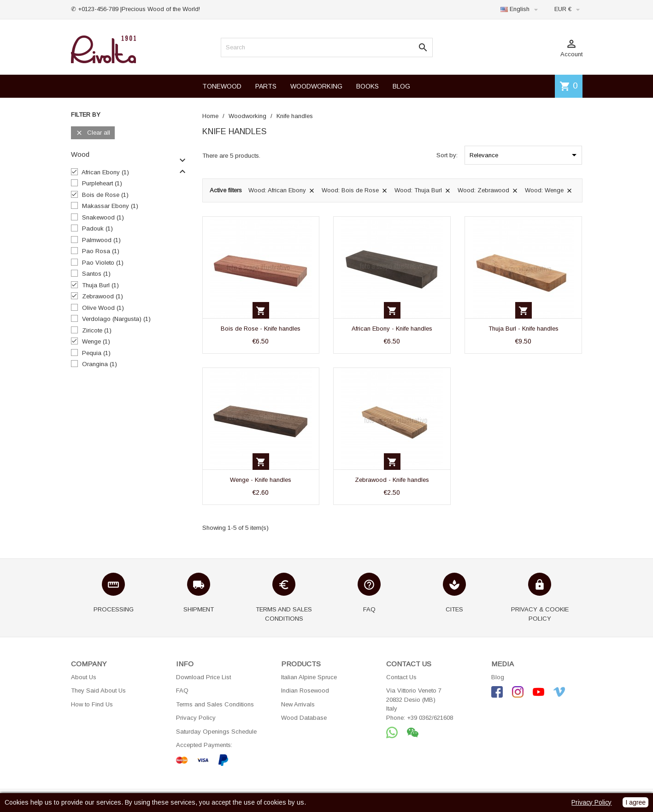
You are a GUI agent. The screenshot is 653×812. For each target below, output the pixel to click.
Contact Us (401, 677)
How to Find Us (92, 704)
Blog (498, 677)
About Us (84, 677)
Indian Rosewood (305, 690)
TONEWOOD (222, 86)
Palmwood (101, 240)
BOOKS (368, 86)
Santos (96, 274)
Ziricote (97, 330)
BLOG (401, 86)
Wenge (96, 341)
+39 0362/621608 (430, 718)
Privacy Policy (196, 718)
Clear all (93, 133)
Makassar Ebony (110, 206)
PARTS (266, 86)
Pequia (96, 353)
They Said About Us (98, 690)
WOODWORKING (316, 86)
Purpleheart (102, 183)
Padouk (97, 228)
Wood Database (304, 718)
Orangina (100, 364)
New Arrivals (298, 704)
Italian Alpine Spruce (309, 677)
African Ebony (105, 172)
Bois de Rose (105, 195)
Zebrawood (103, 296)
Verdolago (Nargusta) (116, 319)
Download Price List (203, 677)
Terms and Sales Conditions (215, 704)
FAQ (182, 690)
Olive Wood (103, 308)
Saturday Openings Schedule (216, 732)
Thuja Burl (100, 285)
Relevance (525, 155)
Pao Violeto (103, 263)
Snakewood (103, 217)
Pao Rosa (101, 251)
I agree (635, 802)
